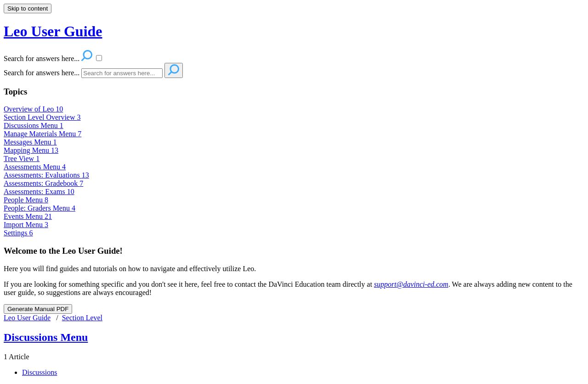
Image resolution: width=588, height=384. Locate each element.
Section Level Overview (42, 117)
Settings (18, 233)
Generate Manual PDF (38, 309)
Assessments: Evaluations (46, 175)
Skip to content (28, 8)
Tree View (22, 159)
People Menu (26, 200)
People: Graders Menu (40, 208)
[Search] (122, 73)
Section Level (82, 318)
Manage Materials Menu (42, 134)
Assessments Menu (35, 167)
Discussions (40, 372)
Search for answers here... (42, 73)
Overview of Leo (33, 109)
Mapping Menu (31, 150)
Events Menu (28, 216)
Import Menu (26, 225)
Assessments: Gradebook (43, 183)
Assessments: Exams (39, 192)
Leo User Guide (27, 318)
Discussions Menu (34, 125)
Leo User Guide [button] (53, 31)
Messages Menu (30, 142)
